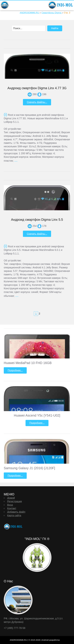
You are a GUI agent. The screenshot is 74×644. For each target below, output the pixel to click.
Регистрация (14, 501)
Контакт (12, 508)
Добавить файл (16, 512)
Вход (10, 505)
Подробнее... (15, 370)
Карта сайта (14, 515)
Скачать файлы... (37, 102)
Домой (11, 498)
